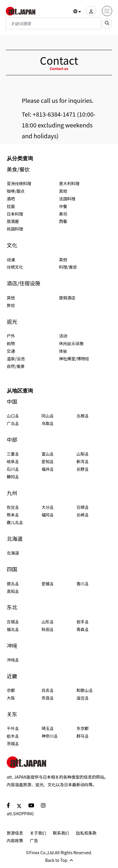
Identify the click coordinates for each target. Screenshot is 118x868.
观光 (12, 322)
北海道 (15, 539)
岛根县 (83, 416)
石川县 (13, 469)
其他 (63, 191)
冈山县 (48, 416)
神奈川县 (50, 736)
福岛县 (13, 629)
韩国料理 (15, 229)
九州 (12, 493)
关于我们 (38, 833)
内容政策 (15, 840)
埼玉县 (48, 728)
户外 (11, 336)
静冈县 (13, 477)
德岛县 (13, 584)
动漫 (11, 260)
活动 (63, 336)
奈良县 (48, 698)
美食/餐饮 (18, 169)
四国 (12, 569)
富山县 (48, 454)
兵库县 (48, 690)
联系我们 (61, 833)
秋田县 (48, 629)
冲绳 (12, 646)
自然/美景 (16, 366)
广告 (34, 840)
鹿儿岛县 (15, 522)
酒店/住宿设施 (24, 283)
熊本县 (13, 515)
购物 (11, 343)
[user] (91, 11)
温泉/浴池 (16, 359)
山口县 (13, 416)
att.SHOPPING (20, 814)
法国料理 (67, 199)
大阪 (11, 698)
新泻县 (83, 461)
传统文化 (15, 267)
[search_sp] (107, 24)
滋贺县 (83, 698)
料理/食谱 (68, 267)
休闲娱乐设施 (71, 343)
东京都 (83, 728)
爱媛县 (48, 584)
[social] (8, 805)
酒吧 (11, 199)
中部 (12, 440)
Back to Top (59, 860)
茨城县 (13, 743)
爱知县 (48, 461)
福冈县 (48, 515)
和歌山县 (85, 690)
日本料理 (15, 214)
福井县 (48, 469)
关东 (12, 714)
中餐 (63, 206)
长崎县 (83, 515)
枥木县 (13, 736)
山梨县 (83, 454)
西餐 (63, 221)
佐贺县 (13, 507)
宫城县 (13, 622)
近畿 (12, 676)
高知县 (13, 591)
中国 (12, 401)
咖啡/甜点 (16, 191)
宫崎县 (83, 507)
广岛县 (13, 423)
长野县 (83, 469)
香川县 (83, 584)
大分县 (48, 507)
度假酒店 (67, 298)
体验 (63, 351)
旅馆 (11, 305)
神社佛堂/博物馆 (74, 359)
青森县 (83, 629)
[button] (77, 11)
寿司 (63, 214)
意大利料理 (69, 183)
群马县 (83, 736)
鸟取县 (48, 423)
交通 (11, 351)
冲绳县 (13, 660)
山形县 (48, 622)
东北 (12, 607)
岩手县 (83, 622)
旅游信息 (15, 833)
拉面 (11, 206)
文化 (12, 245)
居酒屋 (13, 221)
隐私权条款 (86, 833)
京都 (11, 690)
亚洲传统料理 (19, 183)
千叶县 (13, 728)
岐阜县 (13, 461)
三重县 (13, 454)
